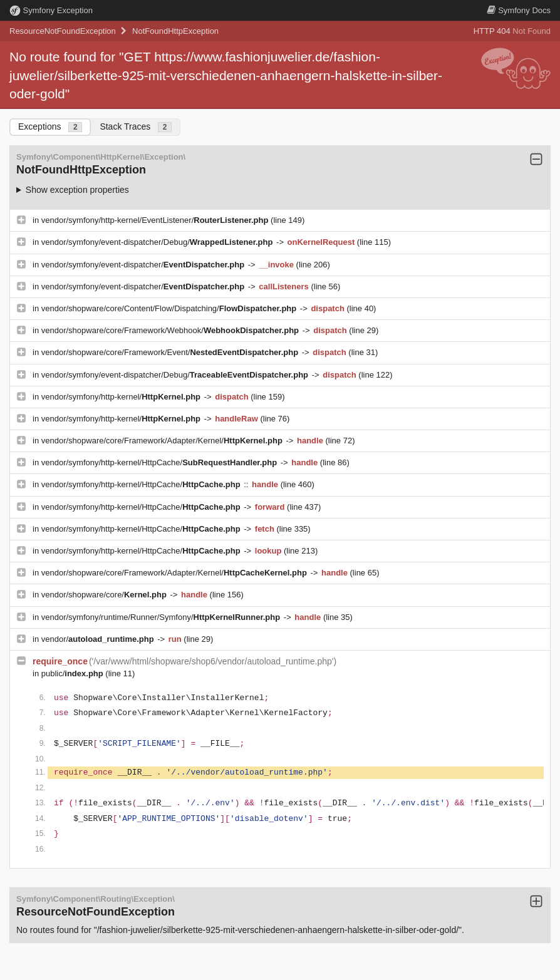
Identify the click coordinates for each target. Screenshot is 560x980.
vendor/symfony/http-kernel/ (122, 397)
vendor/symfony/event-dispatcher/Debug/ (158, 242)
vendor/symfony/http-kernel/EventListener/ (156, 220)
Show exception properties (77, 190)
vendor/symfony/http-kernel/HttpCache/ (160, 462)
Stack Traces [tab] (136, 127)
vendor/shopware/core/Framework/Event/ (171, 352)
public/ (74, 673)
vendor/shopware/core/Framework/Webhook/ (171, 330)
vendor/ (99, 639)
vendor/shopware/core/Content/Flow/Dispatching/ (170, 308)
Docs (519, 10)
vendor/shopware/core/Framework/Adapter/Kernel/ (163, 441)
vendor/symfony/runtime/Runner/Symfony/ (162, 617)
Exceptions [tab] (50, 127)
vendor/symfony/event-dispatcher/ (144, 265)
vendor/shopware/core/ (105, 595)
